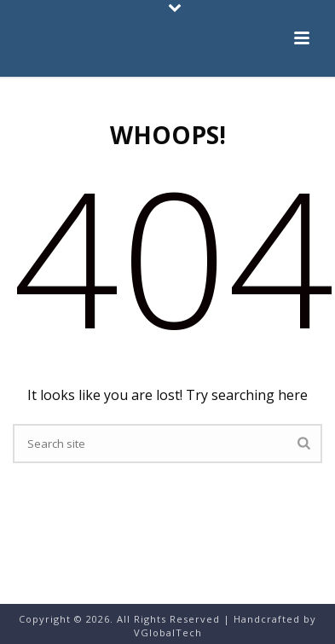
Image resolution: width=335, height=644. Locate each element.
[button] (302, 39)
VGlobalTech (168, 632)
